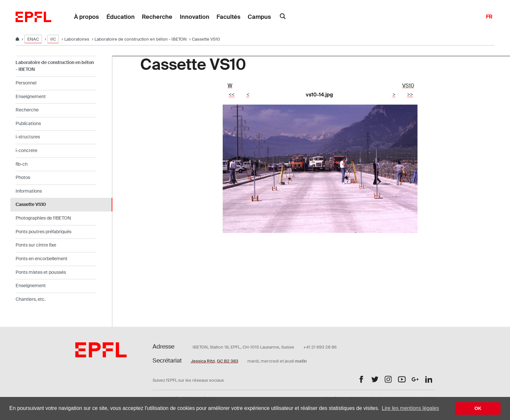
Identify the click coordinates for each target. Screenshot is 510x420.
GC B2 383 (228, 361)
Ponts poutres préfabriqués (44, 232)
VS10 (408, 86)
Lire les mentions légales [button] (410, 408)
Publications (28, 123)
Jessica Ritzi (203, 361)
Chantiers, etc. (31, 299)
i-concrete (26, 150)
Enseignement (31, 96)
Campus (259, 17)
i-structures (28, 137)
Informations (29, 191)
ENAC (33, 39)
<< (231, 95)
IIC (53, 39)
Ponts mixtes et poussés (41, 272)
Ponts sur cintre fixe (36, 245)
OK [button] (478, 408)
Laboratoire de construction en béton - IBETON (141, 39)
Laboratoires (77, 39)
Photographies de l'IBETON (43, 218)
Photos (23, 177)
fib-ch (22, 164)
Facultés (229, 17)
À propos (87, 17)
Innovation (195, 17)
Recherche (157, 17)
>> (410, 95)
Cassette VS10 (31, 204)
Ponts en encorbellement (42, 259)
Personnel (26, 83)
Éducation (121, 17)
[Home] (18, 39)
